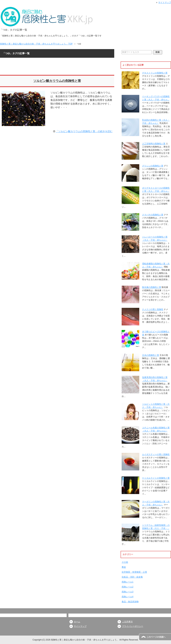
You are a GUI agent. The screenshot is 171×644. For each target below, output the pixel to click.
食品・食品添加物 (130, 602)
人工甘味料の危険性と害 (154, 144)
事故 (124, 567)
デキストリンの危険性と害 (155, 73)
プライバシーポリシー (133, 626)
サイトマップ (80, 626)
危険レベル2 (128, 587)
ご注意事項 (127, 622)
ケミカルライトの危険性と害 (156, 478)
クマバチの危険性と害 (153, 215)
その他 (125, 562)
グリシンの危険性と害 (153, 166)
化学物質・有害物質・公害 (134, 572)
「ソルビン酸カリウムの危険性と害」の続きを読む (84, 131)
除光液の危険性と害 (152, 287)
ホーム (77, 622)
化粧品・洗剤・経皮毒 (132, 577)
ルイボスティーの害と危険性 (156, 454)
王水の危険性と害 (151, 355)
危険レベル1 (128, 582)
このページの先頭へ (156, 637)
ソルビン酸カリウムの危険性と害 (57, 81)
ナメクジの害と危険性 (153, 309)
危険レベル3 (128, 592)
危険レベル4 (128, 597)
